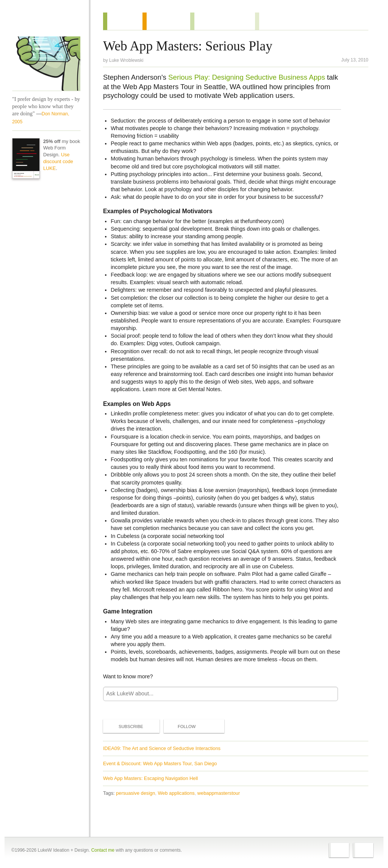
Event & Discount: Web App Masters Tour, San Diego (160, 763)
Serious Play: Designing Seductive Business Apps (247, 77)
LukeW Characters (46, 64)
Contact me (103, 850)
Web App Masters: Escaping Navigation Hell (150, 778)
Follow (180, 726)
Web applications (176, 793)
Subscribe (125, 726)
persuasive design (135, 793)
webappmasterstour (219, 793)
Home (44, 22)
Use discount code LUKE (58, 161)
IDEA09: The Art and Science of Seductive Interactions (162, 748)
